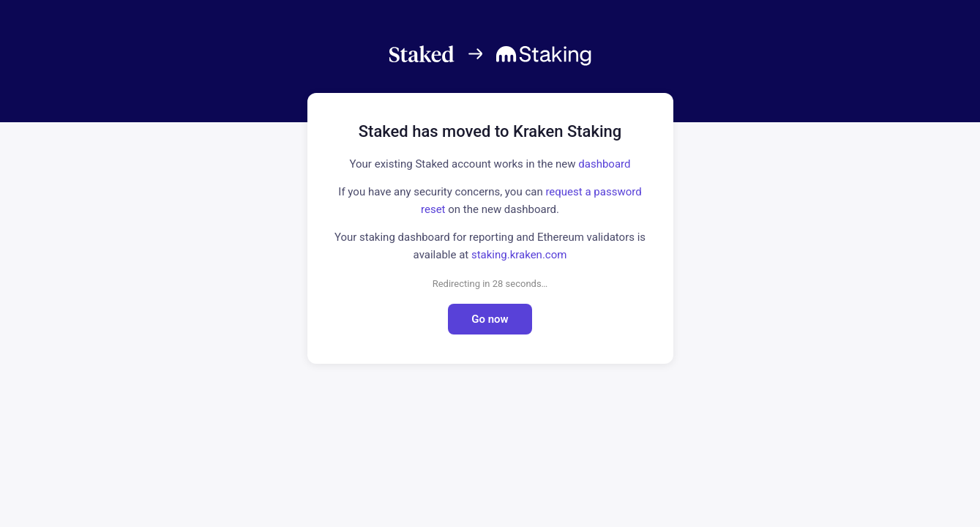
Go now (490, 319)
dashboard (604, 164)
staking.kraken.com (519, 255)
